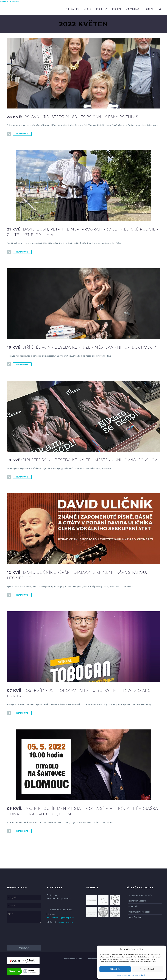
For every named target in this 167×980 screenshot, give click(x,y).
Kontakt (150, 9)
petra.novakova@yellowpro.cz (60, 917)
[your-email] (24, 906)
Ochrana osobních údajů (137, 975)
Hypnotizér (133, 906)
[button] (9, 134)
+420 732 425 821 (64, 910)
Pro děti (117, 9)
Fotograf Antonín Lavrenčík (140, 895)
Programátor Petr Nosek (139, 912)
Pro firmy (102, 9)
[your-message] (24, 917)
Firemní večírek (134, 917)
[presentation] (27, 934)
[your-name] (24, 898)
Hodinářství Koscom (137, 901)
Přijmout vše (115, 969)
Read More (22, 134)
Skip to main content (9, 2)
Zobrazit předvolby (147, 969)
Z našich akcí (133, 9)
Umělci (88, 9)
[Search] (160, 9)
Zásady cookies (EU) (96, 959)
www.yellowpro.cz (66, 922)
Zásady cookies (122, 975)
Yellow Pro (72, 9)
